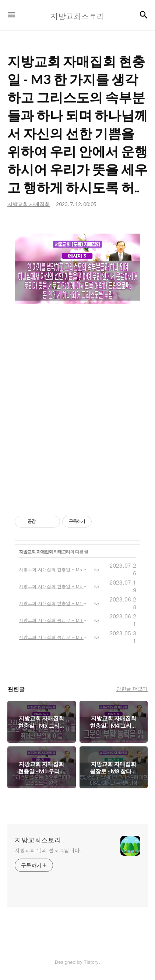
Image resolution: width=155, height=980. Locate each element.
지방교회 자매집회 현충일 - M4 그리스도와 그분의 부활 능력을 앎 (55, 586)
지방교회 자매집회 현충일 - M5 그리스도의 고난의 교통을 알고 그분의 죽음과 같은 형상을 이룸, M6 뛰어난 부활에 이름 (55, 569)
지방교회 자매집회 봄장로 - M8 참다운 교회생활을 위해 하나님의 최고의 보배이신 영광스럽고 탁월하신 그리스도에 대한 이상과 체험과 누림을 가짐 (55, 620)
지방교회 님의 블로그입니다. (48, 850)
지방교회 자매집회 (36, 552)
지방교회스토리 (38, 840)
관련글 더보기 (132, 689)
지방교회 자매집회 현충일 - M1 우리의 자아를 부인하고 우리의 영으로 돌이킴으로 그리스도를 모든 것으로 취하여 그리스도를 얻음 (55, 603)
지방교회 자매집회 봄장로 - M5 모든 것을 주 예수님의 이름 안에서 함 (55, 637)
